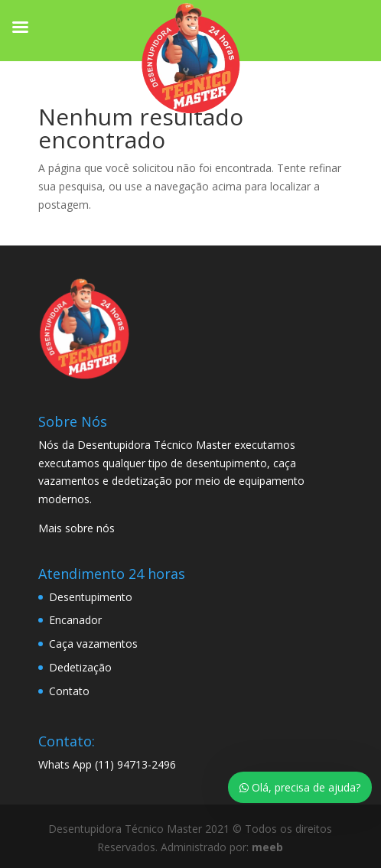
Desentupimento (91, 597)
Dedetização (80, 667)
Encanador (75, 620)
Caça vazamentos (93, 644)
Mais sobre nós (77, 528)
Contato (69, 691)
